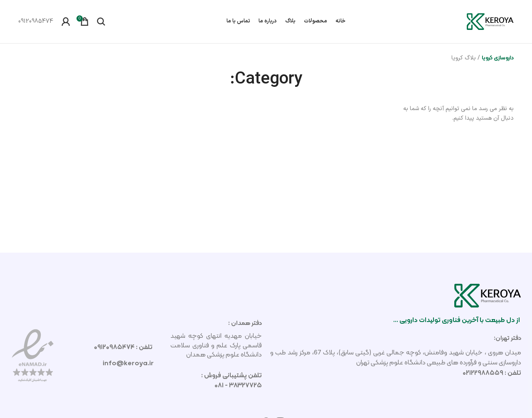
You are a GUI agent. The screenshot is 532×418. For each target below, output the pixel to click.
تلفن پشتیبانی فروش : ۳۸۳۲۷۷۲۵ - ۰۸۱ (232, 380)
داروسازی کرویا (498, 57)
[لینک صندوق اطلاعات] (36, 22)
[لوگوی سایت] (490, 21)
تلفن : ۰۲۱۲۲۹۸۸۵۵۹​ (492, 373)
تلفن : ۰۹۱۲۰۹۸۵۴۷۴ (124, 347)
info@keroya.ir (128, 363)
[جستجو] (101, 22)
